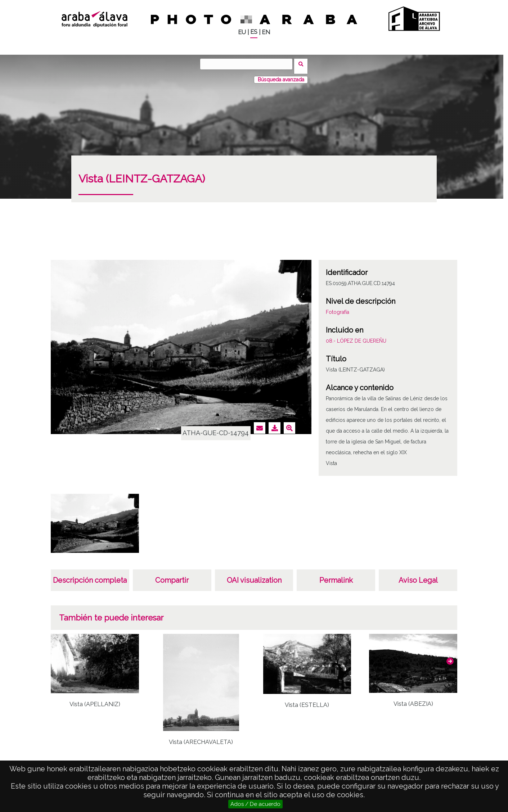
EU (242, 32)
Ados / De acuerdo (255, 804)
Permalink (336, 576)
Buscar (303, 64)
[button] (450, 657)
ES (254, 32)
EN (266, 32)
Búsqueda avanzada (281, 75)
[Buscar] (248, 64)
